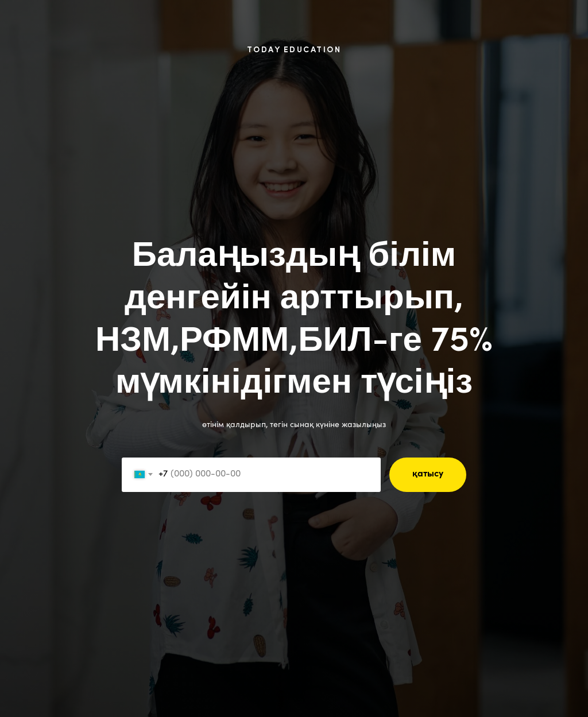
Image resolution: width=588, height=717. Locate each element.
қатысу (428, 474)
